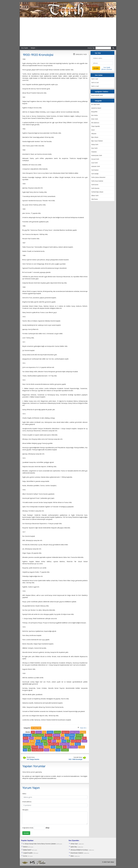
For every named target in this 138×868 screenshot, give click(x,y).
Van (29, 750)
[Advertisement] (68, 32)
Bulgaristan (48, 735)
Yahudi (52, 750)
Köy (69, 741)
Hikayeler (94, 134)
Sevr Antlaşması (73, 747)
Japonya (44, 741)
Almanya (39, 732)
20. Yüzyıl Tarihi (95, 104)
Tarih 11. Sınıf (95, 86)
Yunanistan (65, 750)
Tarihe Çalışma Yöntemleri (98, 177)
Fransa (50, 738)
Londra (84, 741)
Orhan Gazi (74, 844)
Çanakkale (56, 735)
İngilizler (26, 741)
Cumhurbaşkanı (70, 735)
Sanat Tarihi (94, 163)
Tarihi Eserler (95, 185)
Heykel (72, 738)
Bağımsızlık (66, 732)
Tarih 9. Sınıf (95, 79)
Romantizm (27, 747)
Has (67, 738)
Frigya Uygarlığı (95, 126)
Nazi (72, 744)
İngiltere (32, 741)
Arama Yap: (91, 48)
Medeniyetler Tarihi (97, 155)
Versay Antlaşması (38, 750)
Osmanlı (78, 744)
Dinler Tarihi (95, 119)
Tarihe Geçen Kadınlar (97, 181)
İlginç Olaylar (95, 137)
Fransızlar (57, 738)
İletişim (33, 48)
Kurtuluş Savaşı (76, 741)
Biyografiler (94, 112)
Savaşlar (59, 747)
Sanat (53, 747)
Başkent (83, 732)
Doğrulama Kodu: (28, 828)
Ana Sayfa (24, 48)
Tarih (25, 750)
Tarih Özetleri (95, 170)
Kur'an (25, 856)
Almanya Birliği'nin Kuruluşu (79, 850)
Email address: (27, 802)
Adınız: (24, 794)
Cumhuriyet (79, 735)
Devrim (26, 738)
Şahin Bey (74, 847)
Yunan (58, 750)
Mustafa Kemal (65, 744)
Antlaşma (50, 732)
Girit (63, 738)
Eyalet (31, 738)
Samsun (47, 747)
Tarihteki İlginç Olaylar (97, 192)
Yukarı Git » (83, 728)
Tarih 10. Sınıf (95, 83)
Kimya (64, 741)
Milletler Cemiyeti (54, 744)
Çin (62, 735)
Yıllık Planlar (95, 199)
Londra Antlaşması (29, 744)
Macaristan (39, 744)
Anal (44, 732)
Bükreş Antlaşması (38, 735)
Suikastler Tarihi (96, 166)
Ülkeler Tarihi (95, 196)
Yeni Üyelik (107, 67)
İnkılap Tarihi (95, 145)
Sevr (65, 747)
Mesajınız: (25, 810)
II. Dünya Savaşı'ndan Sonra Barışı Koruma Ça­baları (40, 844)
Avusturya (57, 732)
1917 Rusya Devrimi (33, 759)
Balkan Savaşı (75, 732)
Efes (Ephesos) (95, 123)
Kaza (59, 741)
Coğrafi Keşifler (28, 853)
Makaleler (94, 152)
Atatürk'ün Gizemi (96, 108)
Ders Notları (95, 115)
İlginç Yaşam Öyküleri (97, 141)
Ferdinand (38, 738)
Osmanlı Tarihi (95, 159)
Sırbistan (82, 747)
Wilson (47, 750)
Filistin (44, 738)
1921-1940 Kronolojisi (75, 759)
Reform (25, 847)
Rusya (41, 747)
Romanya (35, 747)
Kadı (49, 741)
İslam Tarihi (94, 148)
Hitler (84, 738)
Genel (93, 130)
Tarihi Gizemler (95, 188)
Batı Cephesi (27, 735)
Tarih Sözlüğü (95, 174)
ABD (33, 732)
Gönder (26, 833)
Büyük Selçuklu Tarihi (97, 95)
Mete (46, 744)
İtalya (38, 741)
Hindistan (78, 738)
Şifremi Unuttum (107, 69)
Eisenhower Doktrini (77, 853)
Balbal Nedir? (27, 850)
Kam (54, 741)
